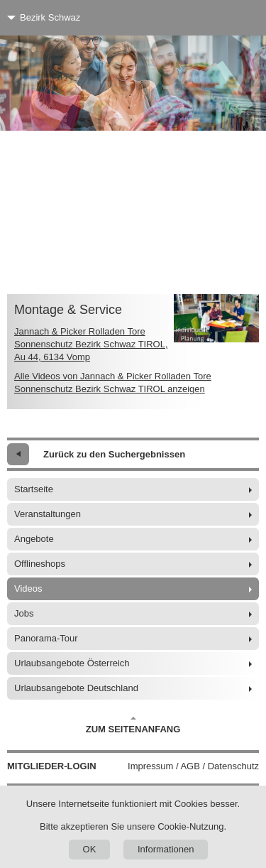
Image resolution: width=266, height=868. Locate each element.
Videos (28, 588)
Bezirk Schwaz (50, 17)
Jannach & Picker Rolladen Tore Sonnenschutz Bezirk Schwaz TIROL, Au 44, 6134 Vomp (91, 344)
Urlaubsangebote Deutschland (76, 688)
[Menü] (229, 18)
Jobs (24, 613)
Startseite (34, 489)
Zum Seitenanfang (133, 725)
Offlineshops (40, 564)
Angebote (34, 539)
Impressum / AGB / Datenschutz (193, 766)
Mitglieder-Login (52, 766)
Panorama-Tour (46, 638)
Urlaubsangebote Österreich (72, 663)
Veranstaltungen (48, 514)
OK (90, 849)
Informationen (166, 849)
